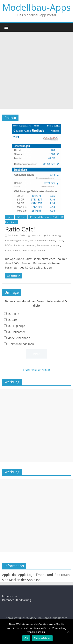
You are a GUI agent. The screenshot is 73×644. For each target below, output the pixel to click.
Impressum (10, 596)
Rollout (16, 250)
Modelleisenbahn (19, 338)
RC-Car (9, 245)
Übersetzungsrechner (33, 250)
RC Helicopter (16, 332)
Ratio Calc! (20, 229)
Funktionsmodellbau (21, 344)
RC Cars (21, 217)
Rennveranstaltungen (49, 245)
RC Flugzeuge (16, 326)
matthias (37, 235)
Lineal (60, 241)
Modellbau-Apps (36, 7)
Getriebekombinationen (42, 241)
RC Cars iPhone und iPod (43, 217)
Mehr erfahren (42, 638)
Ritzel (8, 250)
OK (26, 638)
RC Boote (13, 314)
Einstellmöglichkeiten (17, 241)
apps (10, 217)
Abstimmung (54, 235)
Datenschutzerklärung (17, 600)
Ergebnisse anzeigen (36, 370)
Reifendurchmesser (25, 245)
